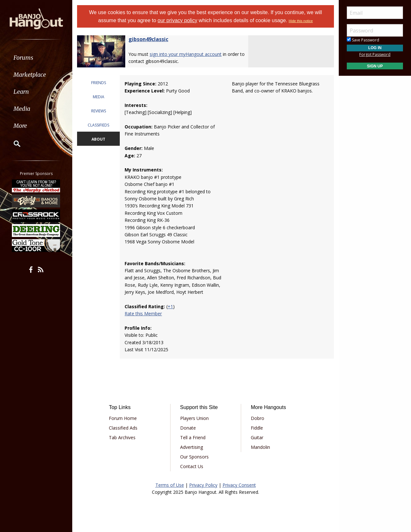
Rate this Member (143, 314)
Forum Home (123, 418)
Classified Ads (123, 428)
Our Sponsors (194, 457)
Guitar (257, 437)
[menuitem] (36, 58)
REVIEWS (99, 111)
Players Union (194, 418)
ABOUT (98, 139)
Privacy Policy (203, 485)
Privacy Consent (239, 485)
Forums (23, 58)
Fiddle (257, 428)
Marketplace (30, 75)
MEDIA (99, 97)
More (20, 126)
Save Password (363, 40)
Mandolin (260, 447)
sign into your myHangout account (186, 54)
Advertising (192, 447)
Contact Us (192, 466)
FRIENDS (99, 83)
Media (22, 109)
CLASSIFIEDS (98, 125)
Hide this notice (301, 21)
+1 (170, 306)
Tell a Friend (193, 437)
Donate (188, 428)
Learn (21, 92)
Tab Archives (122, 437)
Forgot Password (375, 54)
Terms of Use (170, 485)
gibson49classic (148, 39)
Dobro (258, 418)
